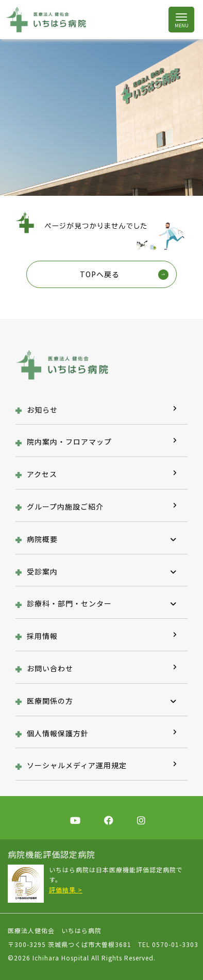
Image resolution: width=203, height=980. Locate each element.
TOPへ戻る (100, 274)
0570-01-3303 (175, 944)
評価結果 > (66, 890)
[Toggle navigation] (181, 20)
